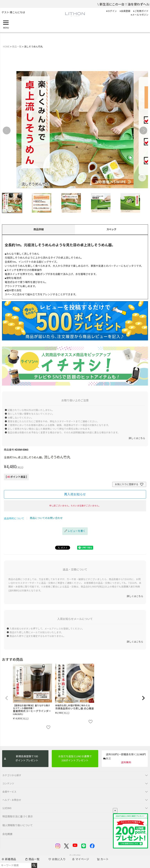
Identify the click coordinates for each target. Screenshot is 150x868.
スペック (111, 229)
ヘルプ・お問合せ (12, 800)
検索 (34, 865)
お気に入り (57, 859)
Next (143, 130)
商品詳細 (38, 229)
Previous (7, 130)
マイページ (80, 859)
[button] (7, 698)
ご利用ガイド (141, 11)
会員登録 (126, 11)
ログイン (112, 11)
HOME (6, 47)
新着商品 (9, 859)
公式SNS (7, 808)
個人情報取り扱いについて (18, 825)
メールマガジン (140, 15)
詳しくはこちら (137, 438)
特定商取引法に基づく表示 (18, 817)
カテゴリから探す (12, 775)
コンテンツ (8, 784)
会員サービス (9, 792)
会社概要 (7, 834)
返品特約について (14, 518)
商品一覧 (32, 859)
